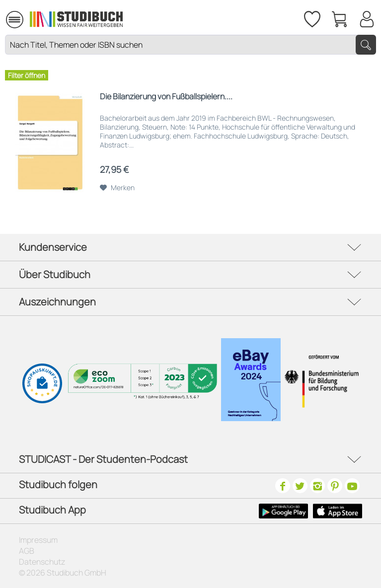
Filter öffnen (27, 75)
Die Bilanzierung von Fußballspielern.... (166, 97)
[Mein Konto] (367, 17)
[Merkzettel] (311, 17)
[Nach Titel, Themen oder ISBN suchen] (190, 45)
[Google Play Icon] (283, 511)
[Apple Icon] (338, 511)
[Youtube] (352, 486)
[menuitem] (14, 18)
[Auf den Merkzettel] (117, 188)
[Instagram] (317, 486)
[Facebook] (283, 486)
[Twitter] (300, 486)
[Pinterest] (335, 486)
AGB (27, 551)
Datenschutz (42, 562)
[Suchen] (366, 45)
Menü (15, 15)
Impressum (38, 540)
